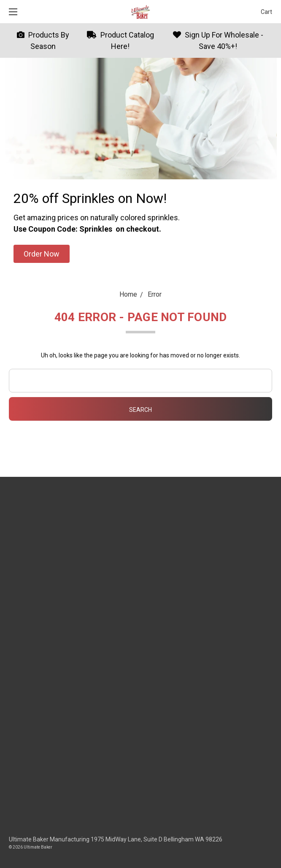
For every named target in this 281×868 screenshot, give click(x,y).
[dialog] (265, 851)
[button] (42, 254)
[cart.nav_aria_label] (264, 12)
